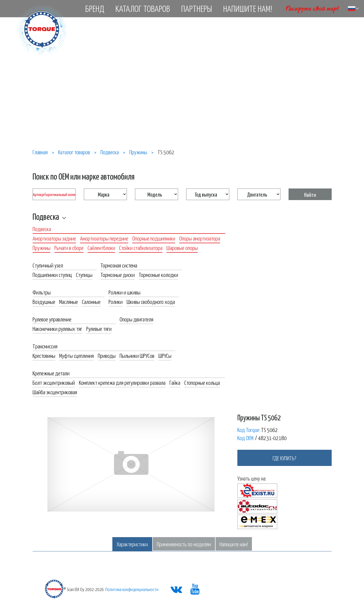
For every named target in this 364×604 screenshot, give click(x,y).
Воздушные (44, 301)
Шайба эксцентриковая (55, 392)
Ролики (116, 301)
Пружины (41, 248)
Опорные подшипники (154, 238)
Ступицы (84, 274)
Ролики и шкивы (124, 292)
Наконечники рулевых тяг (57, 328)
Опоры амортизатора (200, 238)
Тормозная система (119, 265)
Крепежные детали (51, 373)
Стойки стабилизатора (141, 248)
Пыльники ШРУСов (137, 355)
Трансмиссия (45, 346)
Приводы (107, 355)
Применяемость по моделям (184, 544)
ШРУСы (165, 355)
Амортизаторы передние (104, 238)
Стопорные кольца (202, 382)
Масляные (69, 301)
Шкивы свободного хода (151, 301)
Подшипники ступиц (52, 274)
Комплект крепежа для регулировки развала (122, 382)
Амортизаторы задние (54, 238)
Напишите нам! (248, 8)
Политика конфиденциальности (132, 589)
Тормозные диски (118, 274)
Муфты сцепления (77, 355)
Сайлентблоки (101, 248)
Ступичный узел (48, 265)
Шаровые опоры (182, 248)
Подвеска (46, 216)
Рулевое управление (52, 319)
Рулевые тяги (99, 328)
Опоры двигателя (136, 319)
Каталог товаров (143, 8)
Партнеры (197, 8)
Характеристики (132, 544)
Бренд (95, 8)
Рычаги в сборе (69, 248)
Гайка (175, 382)
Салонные (91, 301)
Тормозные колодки (158, 274)
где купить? (285, 458)
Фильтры (42, 292)
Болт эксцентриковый (54, 382)
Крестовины (44, 355)
